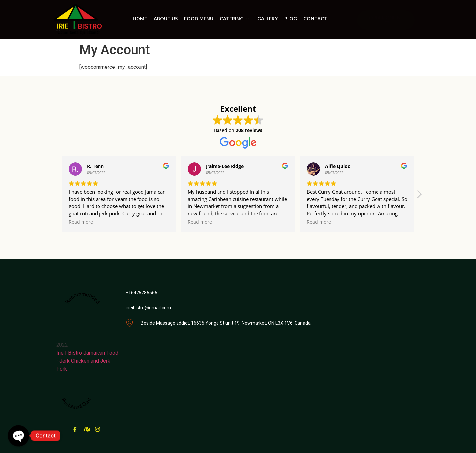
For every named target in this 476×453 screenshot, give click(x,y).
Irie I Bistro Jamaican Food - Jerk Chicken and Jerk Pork (87, 361)
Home (140, 18)
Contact (315, 18)
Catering (235, 18)
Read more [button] (81, 222)
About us (166, 18)
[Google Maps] (86, 427)
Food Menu (199, 18)
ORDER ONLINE (386, 20)
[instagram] (97, 427)
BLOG (291, 18)
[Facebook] (75, 427)
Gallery (268, 18)
